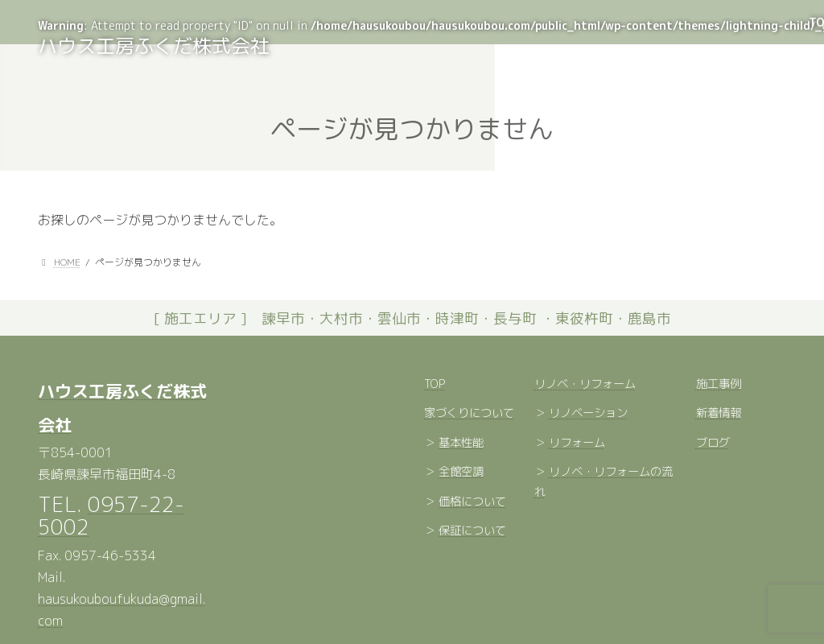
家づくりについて (469, 414)
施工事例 (719, 384)
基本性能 (461, 443)
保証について (472, 531)
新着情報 (719, 414)
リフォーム (577, 443)
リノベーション (588, 414)
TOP (435, 384)
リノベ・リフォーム (585, 384)
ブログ (713, 443)
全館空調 (461, 473)
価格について (472, 502)
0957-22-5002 (111, 515)
